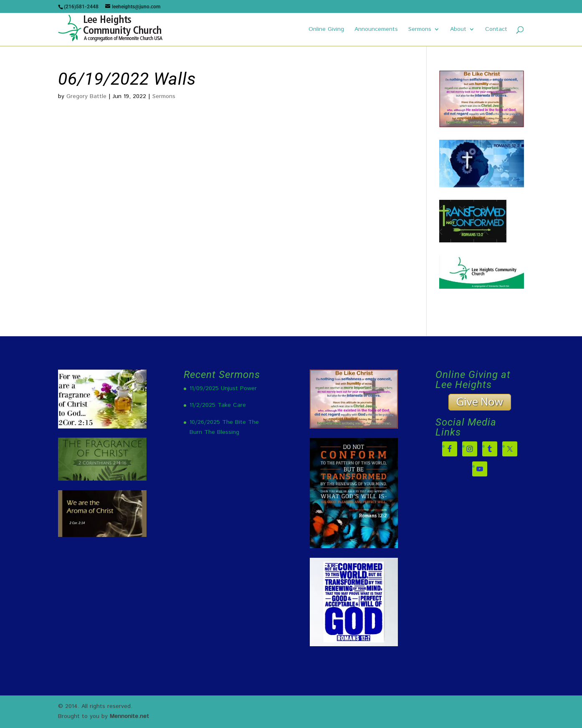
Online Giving (326, 30)
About (458, 30)
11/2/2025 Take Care (218, 405)
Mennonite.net (129, 716)
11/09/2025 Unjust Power (223, 388)
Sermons (420, 30)
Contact (496, 30)
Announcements (376, 30)
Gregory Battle (86, 96)
